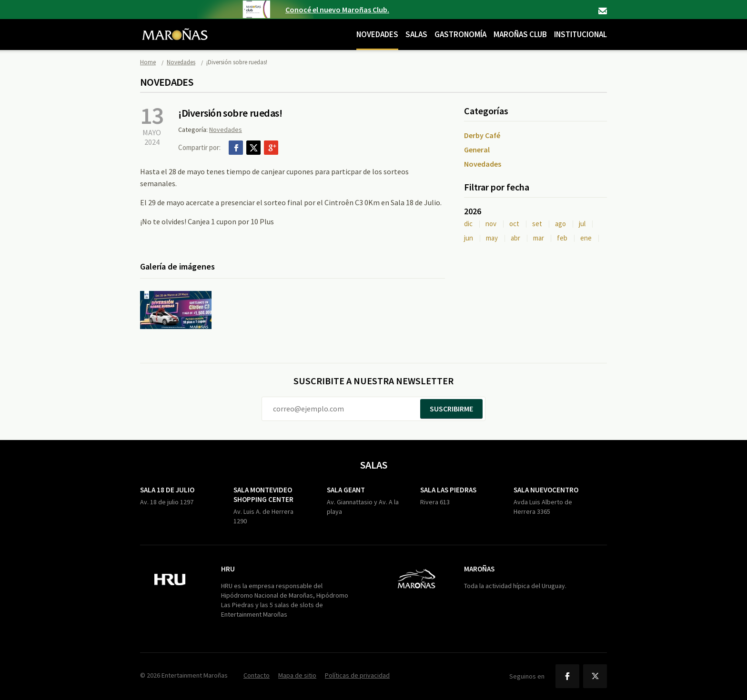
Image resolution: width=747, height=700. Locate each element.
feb (562, 238)
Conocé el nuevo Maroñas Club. (337, 10)
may (492, 238)
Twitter (253, 148)
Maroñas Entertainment (175, 27)
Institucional (580, 34)
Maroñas (479, 569)
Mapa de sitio (297, 675)
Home (148, 62)
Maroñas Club (520, 34)
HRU (228, 569)
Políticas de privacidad (357, 675)
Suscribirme (451, 409)
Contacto (603, 11)
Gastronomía (460, 34)
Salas (416, 34)
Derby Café (482, 135)
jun (469, 238)
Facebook (236, 148)
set (537, 224)
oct (514, 224)
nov (491, 224)
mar (539, 238)
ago (560, 224)
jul (582, 224)
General (477, 150)
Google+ (271, 148)
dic (468, 224)
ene (586, 238)
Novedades (377, 34)
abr (515, 238)
